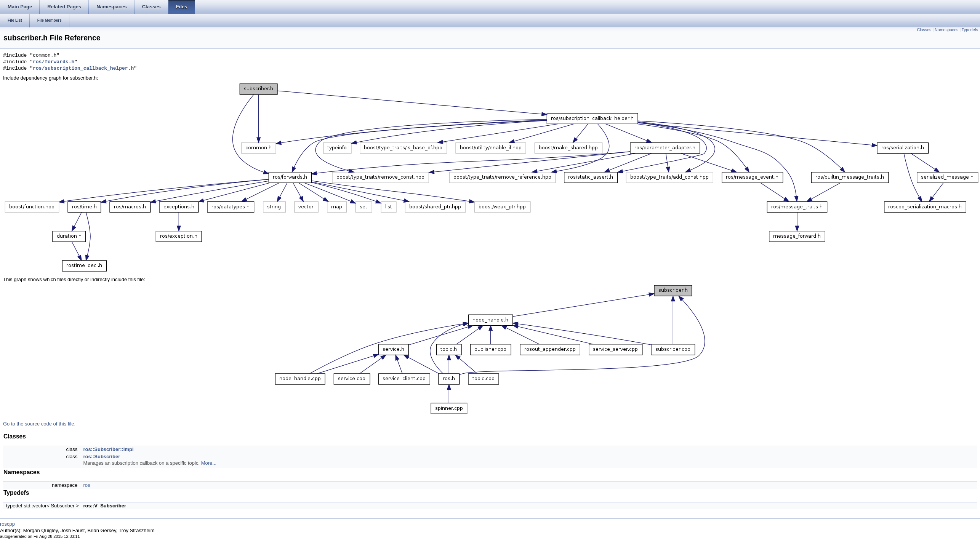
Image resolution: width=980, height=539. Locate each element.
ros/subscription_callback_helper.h (83, 69)
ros (86, 485)
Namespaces (946, 30)
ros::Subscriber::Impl (108, 449)
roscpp (7, 524)
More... (209, 463)
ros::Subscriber (102, 457)
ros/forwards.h (54, 62)
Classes (924, 30)
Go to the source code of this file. (39, 424)
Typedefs (970, 30)
